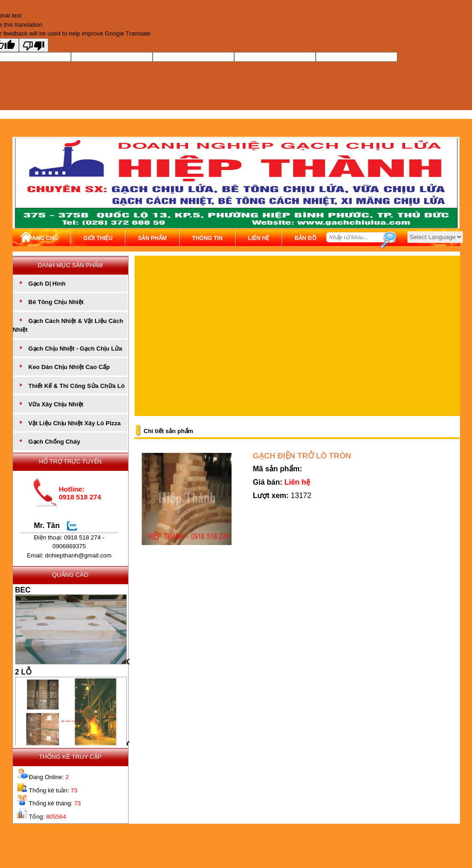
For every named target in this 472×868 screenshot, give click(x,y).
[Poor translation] (34, 45)
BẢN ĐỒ (305, 238)
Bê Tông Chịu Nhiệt (56, 302)
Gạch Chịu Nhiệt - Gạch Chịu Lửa (76, 349)
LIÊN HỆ (259, 238)
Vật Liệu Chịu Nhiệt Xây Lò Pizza (75, 423)
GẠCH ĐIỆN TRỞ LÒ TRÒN (302, 456)
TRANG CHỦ (41, 238)
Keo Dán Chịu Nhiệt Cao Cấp (69, 367)
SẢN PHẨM (152, 238)
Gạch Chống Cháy (55, 442)
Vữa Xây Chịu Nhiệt (56, 404)
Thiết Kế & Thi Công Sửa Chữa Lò (77, 386)
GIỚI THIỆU (98, 238)
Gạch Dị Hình (47, 284)
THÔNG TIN (207, 238)
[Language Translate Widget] (435, 237)
